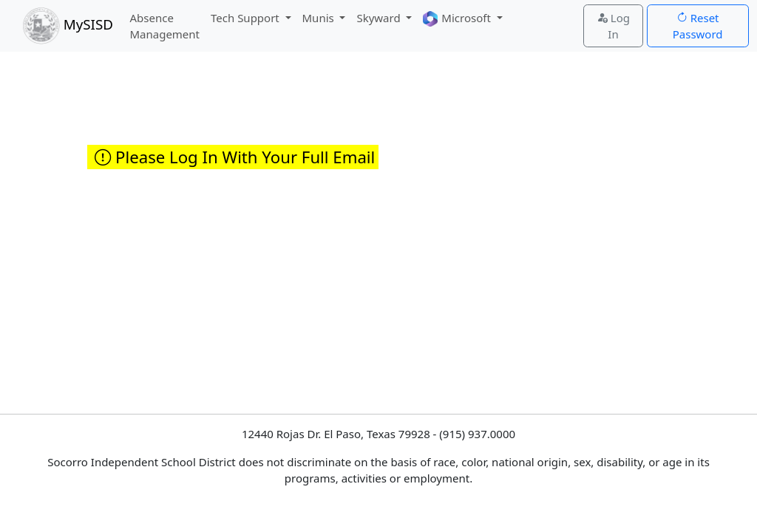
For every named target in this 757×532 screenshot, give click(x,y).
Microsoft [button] (458, 19)
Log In (613, 26)
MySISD (68, 26)
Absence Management (164, 26)
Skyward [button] (380, 18)
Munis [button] (320, 18)
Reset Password (698, 26)
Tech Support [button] (247, 18)
